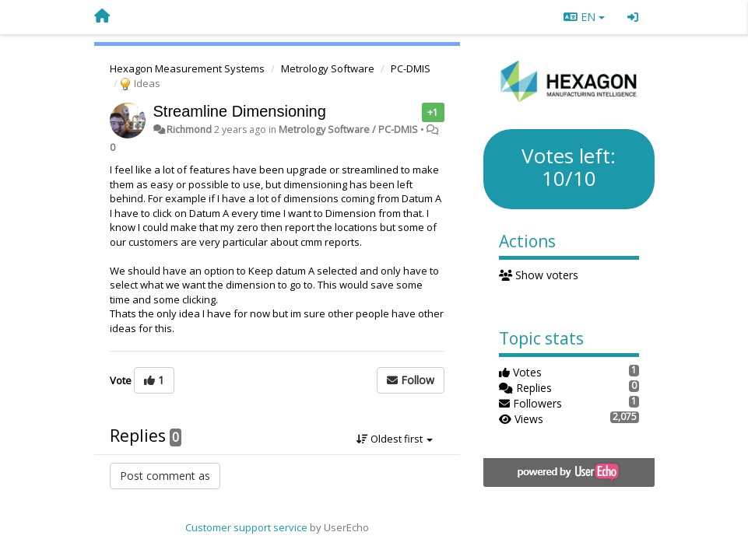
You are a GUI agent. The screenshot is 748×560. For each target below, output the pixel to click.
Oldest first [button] (395, 439)
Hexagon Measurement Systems (187, 68)
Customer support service (246, 527)
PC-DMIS (411, 68)
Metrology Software (328, 68)
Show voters (539, 275)
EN (584, 17)
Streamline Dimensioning (240, 111)
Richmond (189, 129)
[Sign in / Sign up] (633, 17)
